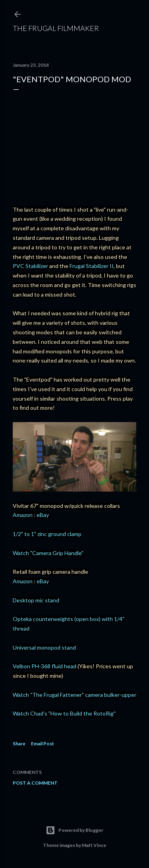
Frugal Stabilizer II (92, 266)
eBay (43, 515)
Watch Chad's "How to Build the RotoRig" (64, 713)
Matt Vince (94, 845)
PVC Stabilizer (30, 266)
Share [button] (19, 744)
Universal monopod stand (44, 647)
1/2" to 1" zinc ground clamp (47, 534)
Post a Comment (35, 783)
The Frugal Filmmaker (56, 28)
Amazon (23, 515)
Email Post (43, 744)
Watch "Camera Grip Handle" (48, 553)
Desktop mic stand (36, 600)
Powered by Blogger (74, 830)
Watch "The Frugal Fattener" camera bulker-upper (74, 695)
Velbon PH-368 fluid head (45, 666)
